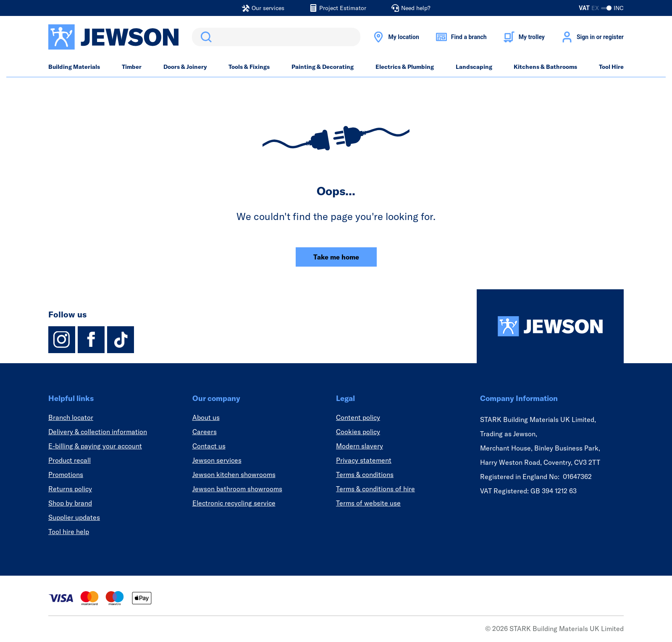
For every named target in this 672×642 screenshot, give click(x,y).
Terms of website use (368, 503)
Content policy (358, 417)
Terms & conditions (365, 474)
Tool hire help (69, 532)
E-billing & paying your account (95, 446)
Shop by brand (70, 503)
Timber (132, 67)
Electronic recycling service (234, 503)
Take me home (336, 257)
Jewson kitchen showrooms (234, 474)
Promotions (66, 474)
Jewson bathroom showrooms (237, 489)
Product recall (70, 460)
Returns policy (70, 489)
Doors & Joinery (185, 67)
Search (205, 37)
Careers (205, 432)
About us (206, 417)
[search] (276, 37)
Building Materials (74, 67)
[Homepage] (550, 326)
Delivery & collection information (98, 432)
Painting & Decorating (323, 67)
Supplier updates (74, 517)
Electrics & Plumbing (405, 67)
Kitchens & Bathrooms (545, 67)
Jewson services (217, 460)
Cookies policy (358, 432)
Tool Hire (611, 67)
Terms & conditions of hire (375, 489)
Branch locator (71, 417)
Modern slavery (360, 446)
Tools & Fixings (249, 67)
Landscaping (474, 67)
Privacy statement (364, 460)
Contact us (209, 446)
